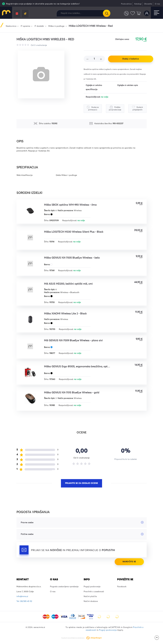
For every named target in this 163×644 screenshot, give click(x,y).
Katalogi (138, 4)
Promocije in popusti (17, 14)
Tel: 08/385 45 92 (24, 601)
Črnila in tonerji (25, 14)
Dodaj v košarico (131, 59)
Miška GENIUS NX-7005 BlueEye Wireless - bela (72, 258)
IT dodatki (39, 26)
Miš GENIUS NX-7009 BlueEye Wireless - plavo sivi (73, 341)
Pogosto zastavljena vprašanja (64, 587)
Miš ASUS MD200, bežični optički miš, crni (68, 284)
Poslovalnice (126, 4)
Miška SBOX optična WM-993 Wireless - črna (70, 205)
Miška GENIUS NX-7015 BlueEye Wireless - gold (72, 393)
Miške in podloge (56, 26)
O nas (157, 4)
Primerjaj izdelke (126, 13)
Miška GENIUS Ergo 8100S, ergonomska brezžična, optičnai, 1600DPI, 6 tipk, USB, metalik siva (77, 367)
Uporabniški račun (147, 13)
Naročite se (129, 562)
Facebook (122, 587)
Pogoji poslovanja (92, 587)
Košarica (139, 13)
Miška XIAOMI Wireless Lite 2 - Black (65, 314)
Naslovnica (11, 26)
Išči (106, 13)
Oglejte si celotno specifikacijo (94, 87)
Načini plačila (90, 596)
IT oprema (25, 26)
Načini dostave (91, 601)
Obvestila (148, 4)
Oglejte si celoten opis (127, 85)
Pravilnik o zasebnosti (94, 592)
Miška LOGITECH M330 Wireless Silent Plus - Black (74, 232)
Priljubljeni (133, 13)
